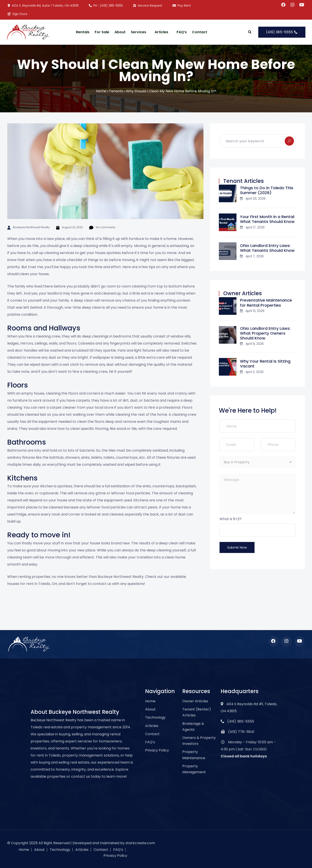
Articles (161, 32)
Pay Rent (181, 6)
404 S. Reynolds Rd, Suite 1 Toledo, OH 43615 (43, 6)
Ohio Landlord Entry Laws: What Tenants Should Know (267, 248)
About (120, 32)
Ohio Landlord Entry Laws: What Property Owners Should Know (265, 333)
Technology (155, 717)
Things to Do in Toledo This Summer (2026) (267, 190)
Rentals (83, 32)
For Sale (102, 32)
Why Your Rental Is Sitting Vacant (265, 364)
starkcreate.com (140, 843)
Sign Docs (17, 14)
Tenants (116, 91)
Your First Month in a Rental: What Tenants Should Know (267, 219)
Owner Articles (195, 701)
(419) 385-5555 (282, 32)
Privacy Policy (157, 750)
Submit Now (237, 547)
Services (138, 32)
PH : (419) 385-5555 (106, 6)
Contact (200, 32)
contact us (102, 584)
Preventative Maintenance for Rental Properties (266, 303)
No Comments (103, 227)
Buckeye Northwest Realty (30, 227)
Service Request (147, 6)
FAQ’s (182, 32)
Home (101, 91)
